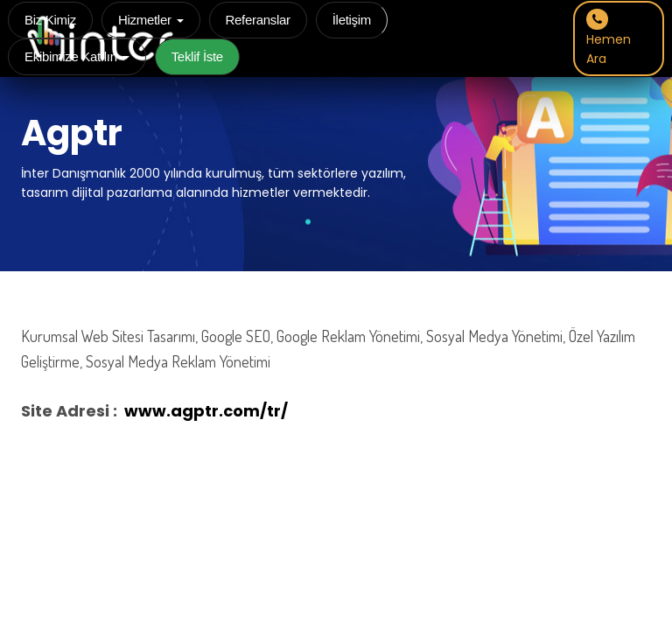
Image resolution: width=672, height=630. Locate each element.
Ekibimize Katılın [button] (77, 56)
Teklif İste (197, 56)
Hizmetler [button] (151, 20)
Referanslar (258, 20)
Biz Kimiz (50, 20)
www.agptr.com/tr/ (206, 411)
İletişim (352, 20)
